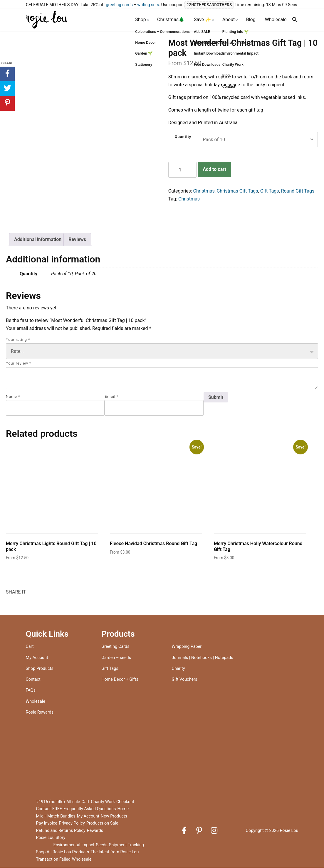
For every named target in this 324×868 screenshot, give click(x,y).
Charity (178, 669)
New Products (114, 816)
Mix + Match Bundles (56, 816)
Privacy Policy (72, 824)
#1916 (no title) (51, 802)
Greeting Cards (115, 647)
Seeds (101, 845)
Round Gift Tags (298, 191)
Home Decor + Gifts (120, 680)
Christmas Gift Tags (237, 191)
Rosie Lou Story (51, 838)
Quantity (183, 137)
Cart (30, 647)
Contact (33, 680)
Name (13, 397)
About (229, 20)
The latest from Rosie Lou (115, 852)
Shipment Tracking (126, 845)
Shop (140, 20)
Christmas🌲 (171, 20)
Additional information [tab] (38, 240)
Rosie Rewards (40, 713)
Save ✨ (202, 20)
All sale (73, 802)
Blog (251, 20)
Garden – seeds (116, 658)
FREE (57, 809)
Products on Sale (102, 824)
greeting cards (119, 5)
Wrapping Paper (187, 647)
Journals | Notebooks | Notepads (203, 658)
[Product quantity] (182, 170)
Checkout (125, 802)
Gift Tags (270, 191)
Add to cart (214, 170)
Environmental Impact (74, 845)
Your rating (18, 340)
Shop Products (40, 669)
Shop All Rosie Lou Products (63, 852)
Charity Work (103, 802)
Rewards (95, 831)
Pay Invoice (47, 824)
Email (111, 397)
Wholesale (276, 20)
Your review (19, 364)
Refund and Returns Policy (61, 831)
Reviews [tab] (77, 240)
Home (123, 809)
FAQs (31, 691)
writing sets (148, 5)
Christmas (204, 191)
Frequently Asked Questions (90, 809)
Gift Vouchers (185, 680)
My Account (37, 658)
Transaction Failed (53, 860)
